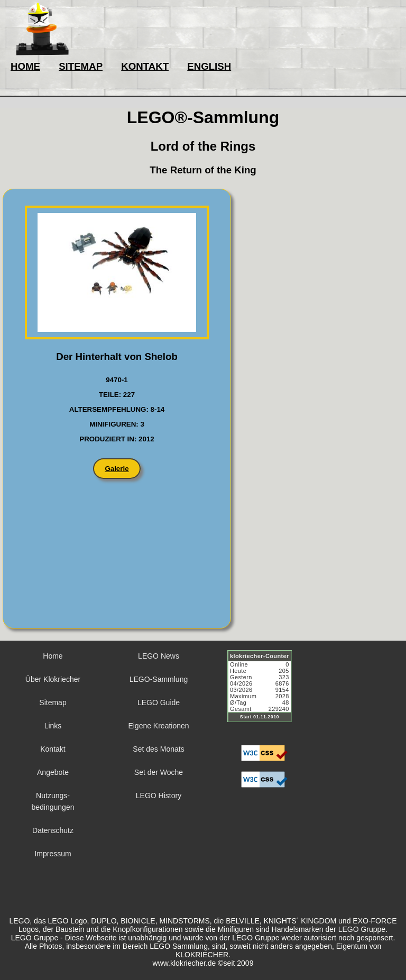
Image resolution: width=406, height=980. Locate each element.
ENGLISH (209, 66)
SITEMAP (81, 66)
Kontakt (53, 749)
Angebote (53, 772)
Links (53, 726)
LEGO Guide (159, 702)
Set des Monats (158, 749)
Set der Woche (159, 772)
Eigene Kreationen (158, 726)
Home (53, 656)
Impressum (53, 854)
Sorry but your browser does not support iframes (264, 692)
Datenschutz (53, 830)
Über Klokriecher (53, 679)
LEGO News (159, 656)
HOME (25, 66)
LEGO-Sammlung (159, 679)
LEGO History (159, 796)
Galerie (117, 469)
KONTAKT (145, 66)
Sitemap (53, 702)
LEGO (349, 929)
